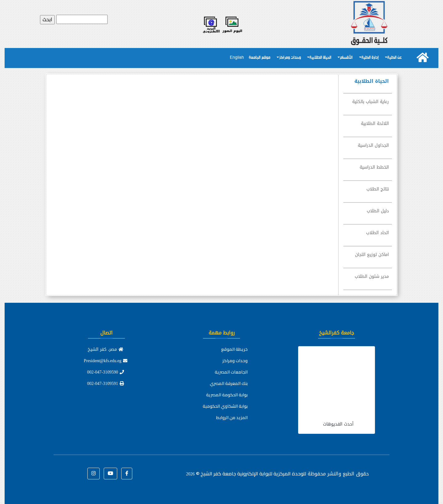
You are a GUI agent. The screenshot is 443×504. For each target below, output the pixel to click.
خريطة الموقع (234, 349)
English (237, 58)
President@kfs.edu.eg (106, 361)
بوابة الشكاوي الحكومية (225, 406)
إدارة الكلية (370, 58)
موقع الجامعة (260, 58)
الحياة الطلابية (320, 58)
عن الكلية (395, 58)
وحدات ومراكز (290, 58)
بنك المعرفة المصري (229, 383)
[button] (127, 474)
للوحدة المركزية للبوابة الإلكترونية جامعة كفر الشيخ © (246, 474)
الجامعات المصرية (231, 372)
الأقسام (346, 58)
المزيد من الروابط (232, 418)
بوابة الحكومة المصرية (227, 395)
